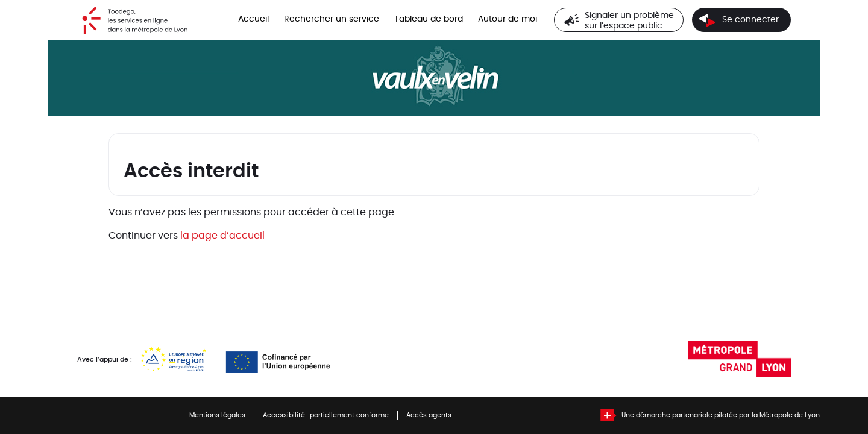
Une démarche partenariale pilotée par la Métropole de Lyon (721, 415)
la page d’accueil (222, 236)
